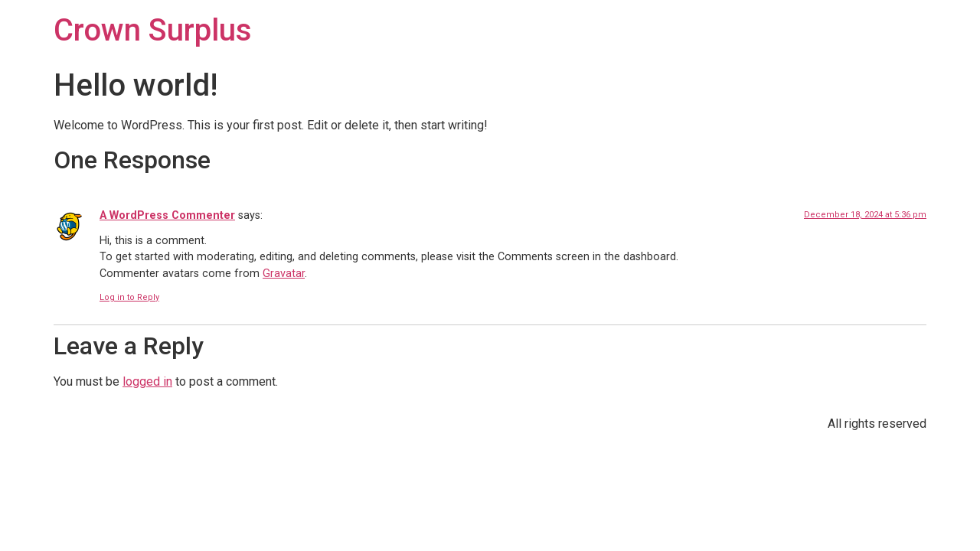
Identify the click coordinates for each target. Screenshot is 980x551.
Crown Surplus (153, 30)
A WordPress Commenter (167, 215)
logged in (147, 381)
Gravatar (284, 274)
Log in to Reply (129, 297)
